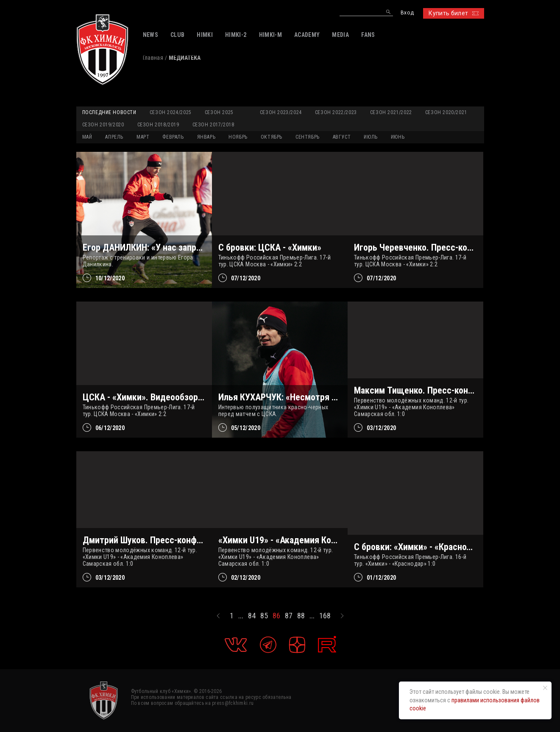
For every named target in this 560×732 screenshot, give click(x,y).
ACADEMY (307, 35)
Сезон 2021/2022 (391, 112)
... (241, 616)
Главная (153, 58)
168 (325, 616)
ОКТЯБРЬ (272, 137)
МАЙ (87, 137)
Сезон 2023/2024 (281, 112)
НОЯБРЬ (238, 137)
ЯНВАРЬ (206, 137)
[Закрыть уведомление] (545, 688)
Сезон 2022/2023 (336, 112)
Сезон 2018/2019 (158, 125)
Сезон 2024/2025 (171, 112)
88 (301, 616)
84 (252, 616)
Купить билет (453, 13)
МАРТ (143, 137)
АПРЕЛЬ (114, 137)
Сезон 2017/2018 (213, 125)
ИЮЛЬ (371, 137)
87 (289, 616)
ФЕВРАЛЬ (173, 137)
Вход (407, 13)
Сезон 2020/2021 (446, 112)
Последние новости (109, 112)
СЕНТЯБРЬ (308, 137)
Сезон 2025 (219, 112)
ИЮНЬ (398, 137)
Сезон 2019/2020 (103, 125)
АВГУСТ (342, 137)
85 (264, 616)
